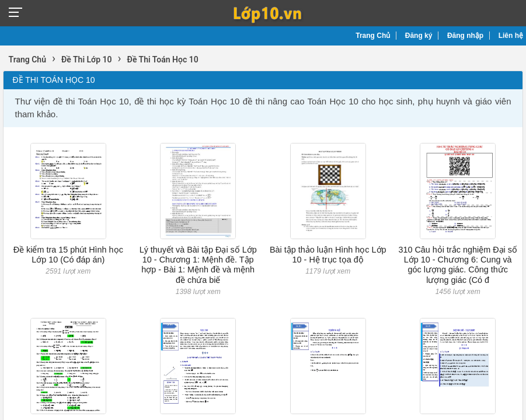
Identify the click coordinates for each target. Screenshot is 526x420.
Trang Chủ (373, 36)
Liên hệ (511, 36)
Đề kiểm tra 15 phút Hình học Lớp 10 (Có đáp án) (68, 255)
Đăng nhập (465, 36)
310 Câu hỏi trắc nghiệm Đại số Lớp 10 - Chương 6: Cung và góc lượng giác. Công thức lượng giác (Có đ (458, 265)
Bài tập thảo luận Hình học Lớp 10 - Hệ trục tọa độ (328, 255)
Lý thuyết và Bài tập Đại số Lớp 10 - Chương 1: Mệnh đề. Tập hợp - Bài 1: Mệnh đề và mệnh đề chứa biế (198, 265)
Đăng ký (419, 36)
